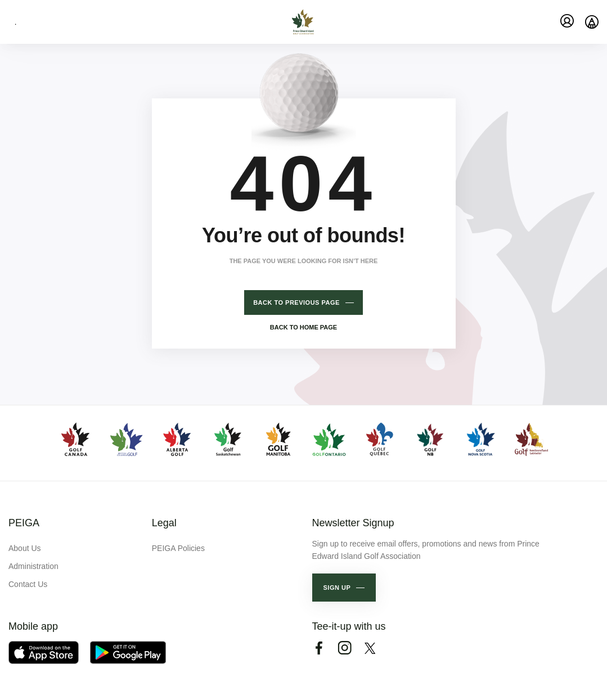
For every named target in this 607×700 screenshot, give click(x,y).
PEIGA (24, 523)
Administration (33, 566)
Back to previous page (296, 302)
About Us (25, 548)
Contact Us (28, 584)
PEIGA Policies (178, 548)
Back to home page (303, 327)
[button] (344, 588)
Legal (164, 523)
